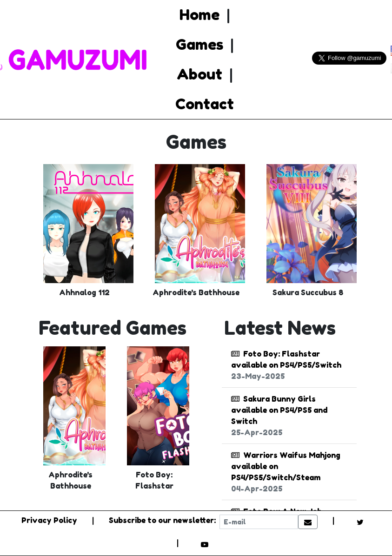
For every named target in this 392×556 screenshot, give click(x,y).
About (199, 74)
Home (199, 15)
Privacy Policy (49, 520)
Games (199, 44)
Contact (205, 104)
